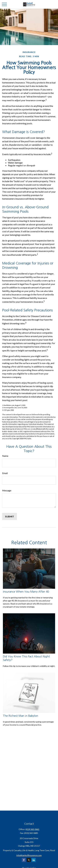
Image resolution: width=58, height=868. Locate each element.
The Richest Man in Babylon (21, 716)
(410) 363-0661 (32, 829)
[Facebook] (24, 860)
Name (5, 456)
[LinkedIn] (34, 860)
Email (5, 473)
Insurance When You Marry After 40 (26, 592)
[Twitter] (29, 860)
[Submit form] (10, 516)
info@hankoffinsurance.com (29, 855)
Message (7, 490)
